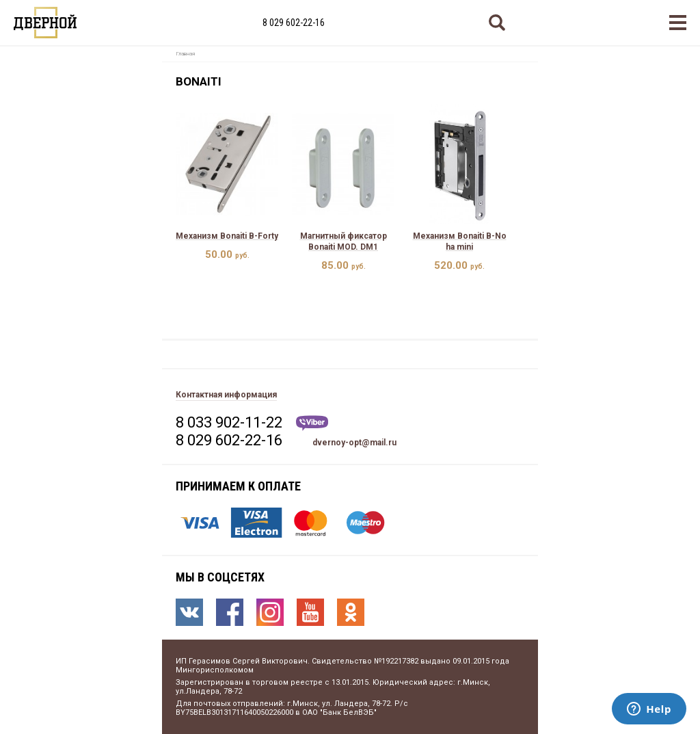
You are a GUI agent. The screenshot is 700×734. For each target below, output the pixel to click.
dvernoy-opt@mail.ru (354, 443)
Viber (312, 423)
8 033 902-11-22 (229, 422)
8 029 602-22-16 (294, 23)
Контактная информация (226, 395)
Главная (185, 54)
